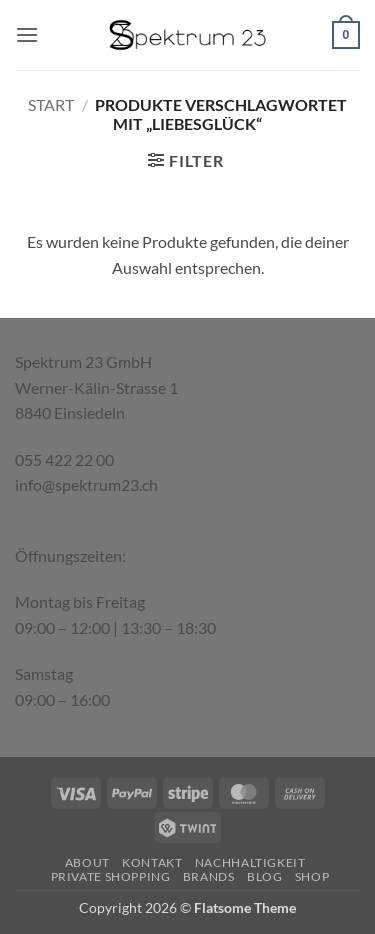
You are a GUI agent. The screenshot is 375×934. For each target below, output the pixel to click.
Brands (209, 876)
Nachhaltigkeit (250, 862)
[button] (27, 34)
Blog (264, 876)
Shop (312, 876)
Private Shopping (111, 876)
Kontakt (152, 862)
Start (51, 104)
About (87, 862)
